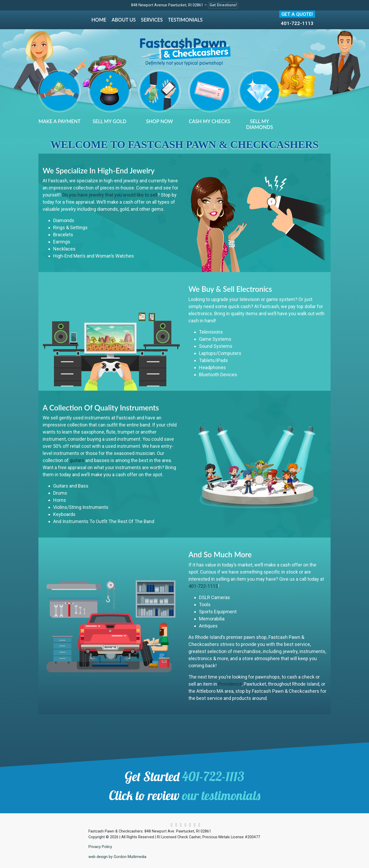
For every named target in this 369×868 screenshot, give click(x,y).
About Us (124, 20)
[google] (195, 825)
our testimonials (221, 795)
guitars (77, 460)
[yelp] (199, 825)
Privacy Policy (100, 847)
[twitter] (176, 825)
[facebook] (181, 825)
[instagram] (172, 825)
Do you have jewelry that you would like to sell (110, 195)
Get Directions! (223, 5)
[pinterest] (185, 825)
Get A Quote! (297, 14)
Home (99, 20)
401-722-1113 (297, 23)
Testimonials (185, 20)
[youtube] (190, 825)
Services (152, 20)
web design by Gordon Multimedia (117, 857)
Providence (230, 684)
